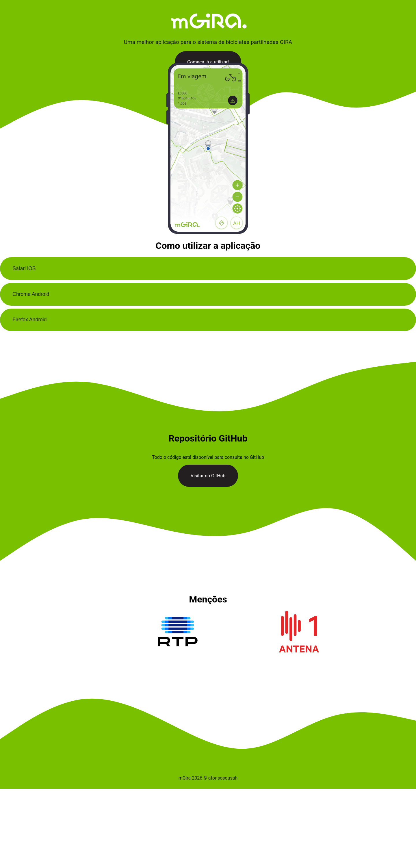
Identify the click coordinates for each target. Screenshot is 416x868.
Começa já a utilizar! (208, 62)
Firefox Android (29, 320)
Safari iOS (24, 268)
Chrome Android (31, 294)
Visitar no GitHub (208, 476)
